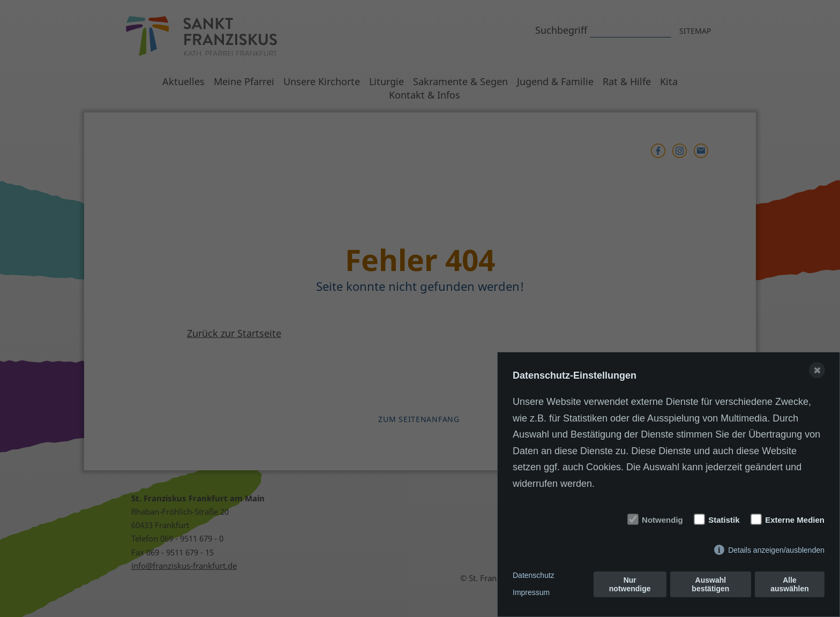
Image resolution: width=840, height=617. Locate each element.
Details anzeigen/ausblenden (776, 550)
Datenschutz (534, 575)
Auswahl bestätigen (710, 584)
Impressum (531, 592)
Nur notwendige (630, 584)
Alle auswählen (790, 584)
